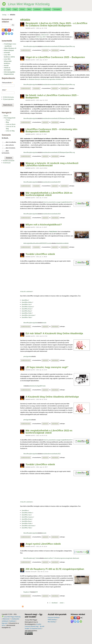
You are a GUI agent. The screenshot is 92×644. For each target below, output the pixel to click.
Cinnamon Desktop (54, 617)
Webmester (7, 619)
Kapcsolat (5, 623)
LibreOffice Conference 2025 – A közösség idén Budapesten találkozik (51, 130)
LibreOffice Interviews (29, 315)
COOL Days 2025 (41, 37)
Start (9, 9)
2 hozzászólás (36, 88)
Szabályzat (12, 621)
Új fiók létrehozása (9, 97)
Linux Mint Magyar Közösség (34, 4)
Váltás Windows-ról (10, 48)
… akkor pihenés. (9, 145)
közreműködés (65, 243)
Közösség (47, 9)
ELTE (36, 592)
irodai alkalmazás (74, 558)
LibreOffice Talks (27, 317)
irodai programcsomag (62, 558)
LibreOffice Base (27, 311)
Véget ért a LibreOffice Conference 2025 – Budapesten (55, 57)
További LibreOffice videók (40, 254)
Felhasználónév (7, 83)
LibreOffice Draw (27, 309)
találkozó (31, 243)
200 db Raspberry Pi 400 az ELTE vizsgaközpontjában (55, 569)
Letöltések (37, 9)
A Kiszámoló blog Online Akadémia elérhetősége (52, 397)
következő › (55, 603)
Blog (29, 9)
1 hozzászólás (36, 186)
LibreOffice (25, 300)
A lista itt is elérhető (27, 292)
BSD (42, 243)
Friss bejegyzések (10, 118)
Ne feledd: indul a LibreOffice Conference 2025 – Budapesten (52, 96)
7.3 (35, 558)
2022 (59, 454)
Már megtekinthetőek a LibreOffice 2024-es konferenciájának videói (49, 194)
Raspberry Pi (27, 592)
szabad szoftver (48, 558)
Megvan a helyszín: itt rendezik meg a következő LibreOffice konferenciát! (52, 164)
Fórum (22, 9)
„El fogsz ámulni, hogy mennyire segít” (47, 367)
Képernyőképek (9, 50)
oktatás (40, 46)
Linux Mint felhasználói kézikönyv (8, 61)
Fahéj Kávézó (54, 232)
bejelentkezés (55, 50)
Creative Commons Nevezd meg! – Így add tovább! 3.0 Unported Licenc (34, 626)
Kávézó (39, 243)
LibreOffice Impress (28, 307)
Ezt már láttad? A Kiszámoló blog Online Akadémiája (54, 333)
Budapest (63, 46)
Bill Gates (43, 386)
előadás (55, 46)
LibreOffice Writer (27, 302)
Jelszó (4, 90)
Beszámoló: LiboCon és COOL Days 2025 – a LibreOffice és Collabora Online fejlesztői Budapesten (57, 24)
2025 (59, 46)
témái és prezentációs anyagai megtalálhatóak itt (58, 202)
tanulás (44, 46)
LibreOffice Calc (27, 304)
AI (24, 386)
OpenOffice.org (70, 46)
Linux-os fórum (11, 124)
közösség (26, 243)
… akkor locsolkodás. (10, 142)
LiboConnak (45, 35)
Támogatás (57, 9)
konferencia (50, 46)
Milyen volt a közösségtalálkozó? (44, 225)
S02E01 (45, 243)
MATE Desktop (53, 620)
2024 (59, 182)
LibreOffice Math (27, 313)
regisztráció (45, 50)
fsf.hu (4, 625)
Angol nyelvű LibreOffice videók (43, 544)
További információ (26, 50)
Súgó (15, 9)
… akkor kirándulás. (10, 148)
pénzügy (26, 356)
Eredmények (7, 163)
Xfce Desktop (52, 622)
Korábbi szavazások (9, 161)
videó (36, 46)
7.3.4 (54, 558)
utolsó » (62, 603)
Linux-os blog (10, 131)
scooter (49, 243)
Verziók (6, 66)
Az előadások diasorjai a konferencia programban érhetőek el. (45, 79)
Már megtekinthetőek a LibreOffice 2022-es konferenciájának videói (49, 432)
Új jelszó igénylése (8, 99)
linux (35, 243)
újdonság (32, 46)
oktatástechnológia (35, 386)
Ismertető (7, 53)
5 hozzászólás (36, 247)
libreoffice (26, 46)
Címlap (4, 15)
